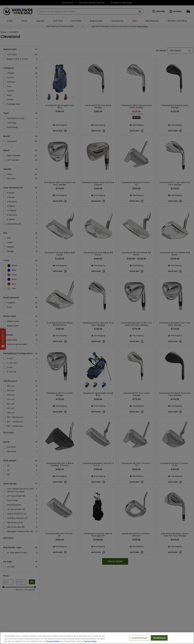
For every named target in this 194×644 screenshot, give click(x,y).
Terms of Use (90, 641)
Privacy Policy (53, 641)
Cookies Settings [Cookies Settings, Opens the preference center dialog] (139, 638)
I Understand (159, 638)
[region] (97, 638)
